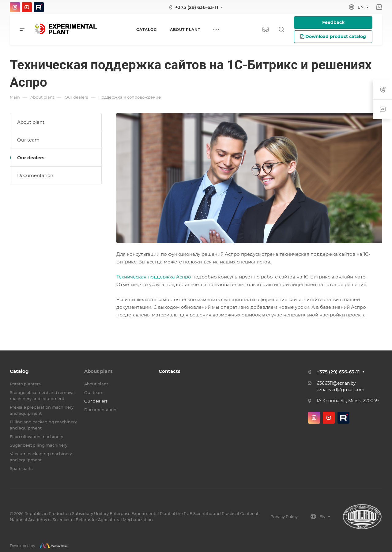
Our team (28, 140)
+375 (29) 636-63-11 (197, 7)
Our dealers (31, 158)
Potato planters (25, 384)
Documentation (35, 175)
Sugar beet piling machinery (39, 445)
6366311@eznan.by (336, 383)
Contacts (170, 371)
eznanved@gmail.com (341, 390)
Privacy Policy (284, 516)
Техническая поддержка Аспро (154, 277)
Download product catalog (333, 36)
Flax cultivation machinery (36, 437)
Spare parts (21, 468)
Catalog (19, 371)
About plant (31, 122)
